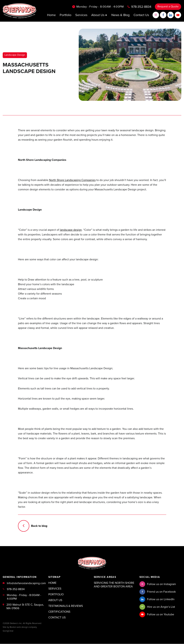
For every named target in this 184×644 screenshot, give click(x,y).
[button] (106, 15)
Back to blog (33, 526)
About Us (99, 15)
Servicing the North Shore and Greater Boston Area (114, 585)
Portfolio (65, 15)
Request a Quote (168, 7)
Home (51, 15)
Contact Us (141, 15)
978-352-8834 (141, 7)
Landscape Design (15, 55)
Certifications (59, 612)
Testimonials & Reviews (66, 606)
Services (81, 15)
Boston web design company (23, 627)
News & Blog (120, 15)
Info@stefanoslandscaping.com (26, 583)
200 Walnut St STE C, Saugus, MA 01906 (25, 607)
